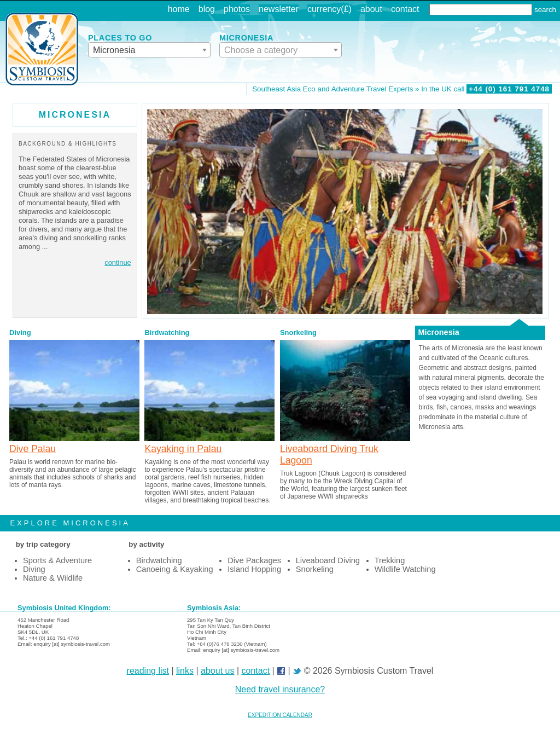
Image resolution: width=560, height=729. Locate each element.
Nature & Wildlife (53, 578)
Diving (20, 332)
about (371, 9)
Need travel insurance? (280, 689)
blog (207, 9)
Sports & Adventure (57, 560)
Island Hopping (254, 569)
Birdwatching (167, 332)
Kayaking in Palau (183, 449)
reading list (148, 671)
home (179, 9)
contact (405, 9)
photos (237, 9)
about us (217, 671)
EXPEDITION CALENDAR (280, 715)
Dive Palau (33, 449)
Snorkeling (298, 332)
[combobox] (149, 50)
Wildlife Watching (405, 569)
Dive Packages (254, 560)
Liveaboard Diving (328, 560)
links (185, 671)
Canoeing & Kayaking (175, 569)
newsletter (279, 9)
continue (118, 262)
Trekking (390, 560)
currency (324, 9)
